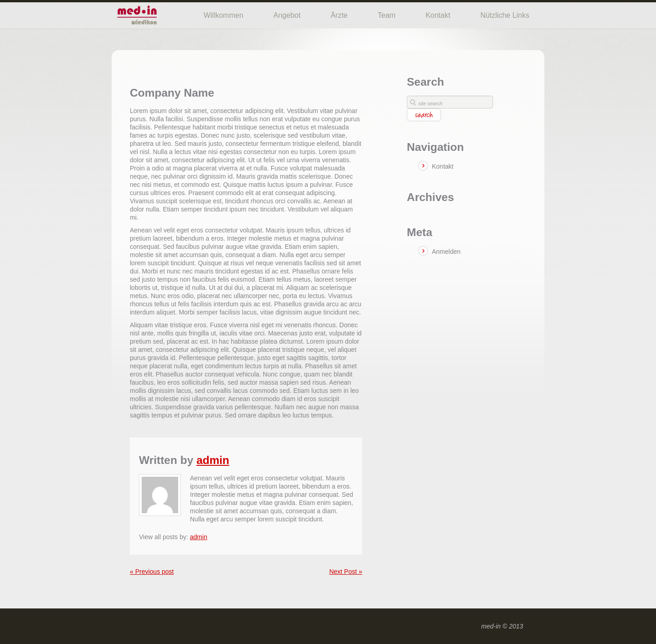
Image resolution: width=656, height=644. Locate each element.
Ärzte (339, 15)
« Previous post (152, 572)
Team (387, 15)
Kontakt (438, 15)
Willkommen (223, 15)
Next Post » (346, 572)
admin (213, 460)
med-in (491, 626)
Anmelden (446, 252)
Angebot (287, 15)
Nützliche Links (505, 15)
